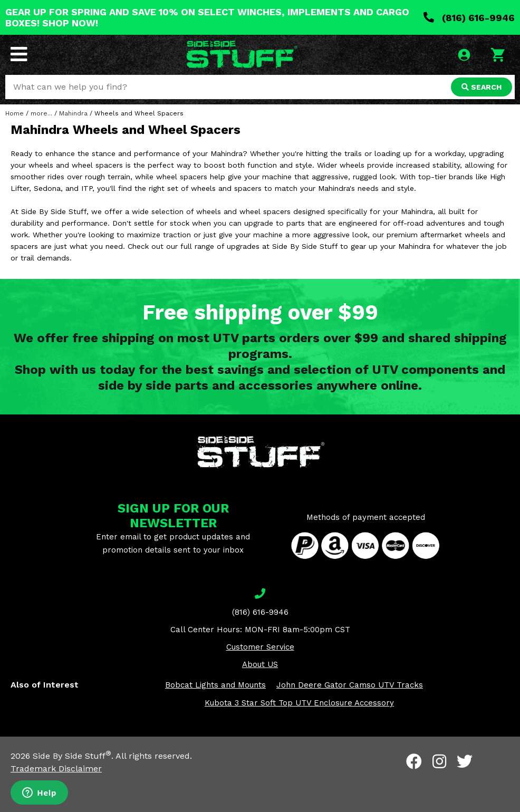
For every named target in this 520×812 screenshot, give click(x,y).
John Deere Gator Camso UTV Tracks (350, 685)
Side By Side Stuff (72, 756)
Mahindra (73, 113)
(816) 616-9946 (469, 18)
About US (260, 664)
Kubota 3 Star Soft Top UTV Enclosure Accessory (299, 703)
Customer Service (260, 647)
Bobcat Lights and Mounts (215, 685)
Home (15, 113)
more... (41, 113)
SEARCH (482, 87)
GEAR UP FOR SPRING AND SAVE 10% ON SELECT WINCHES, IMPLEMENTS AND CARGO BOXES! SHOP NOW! (207, 17)
